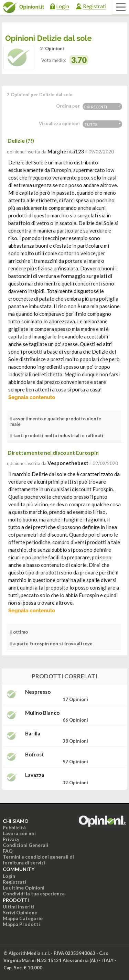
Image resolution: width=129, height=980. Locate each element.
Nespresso (38, 692)
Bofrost (35, 755)
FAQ (8, 851)
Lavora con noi (19, 833)
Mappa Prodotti (21, 924)
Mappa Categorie (23, 918)
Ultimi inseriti (19, 907)
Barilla (33, 734)
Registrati (95, 6)
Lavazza (35, 775)
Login (63, 6)
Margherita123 (66, 151)
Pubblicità (14, 827)
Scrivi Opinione (20, 912)
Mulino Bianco (42, 713)
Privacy (11, 839)
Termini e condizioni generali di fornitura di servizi (38, 860)
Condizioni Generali (25, 845)
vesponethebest (68, 463)
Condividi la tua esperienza (34, 893)
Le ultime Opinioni (24, 888)
